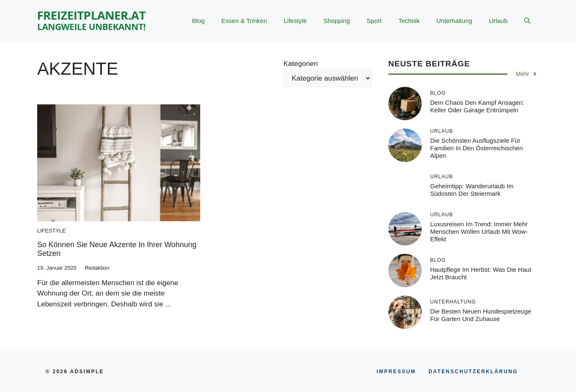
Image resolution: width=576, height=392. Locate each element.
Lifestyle (295, 21)
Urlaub (498, 21)
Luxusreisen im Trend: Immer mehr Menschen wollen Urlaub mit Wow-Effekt (479, 231)
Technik (409, 21)
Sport (374, 21)
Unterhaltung (454, 21)
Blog (199, 21)
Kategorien (301, 64)
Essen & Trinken (244, 21)
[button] (527, 21)
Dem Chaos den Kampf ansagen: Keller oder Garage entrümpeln (477, 106)
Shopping (337, 21)
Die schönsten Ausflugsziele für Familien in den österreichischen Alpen (477, 148)
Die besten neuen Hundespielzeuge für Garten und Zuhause (481, 315)
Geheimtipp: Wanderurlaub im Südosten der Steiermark (472, 190)
